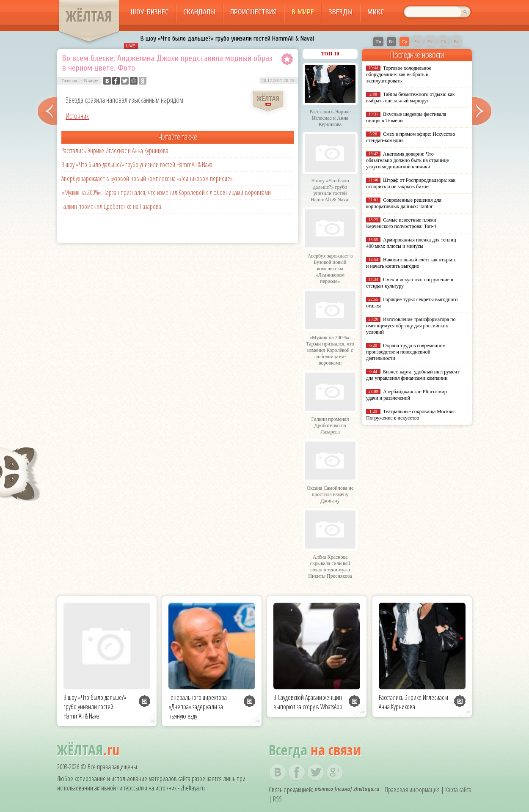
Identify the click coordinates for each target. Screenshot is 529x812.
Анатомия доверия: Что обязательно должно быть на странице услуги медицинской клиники (407, 160)
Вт (391, 41)
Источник (77, 116)
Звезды (341, 12)
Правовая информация (412, 790)
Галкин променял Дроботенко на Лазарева (111, 206)
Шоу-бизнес (150, 12)
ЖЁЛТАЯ (89, 16)
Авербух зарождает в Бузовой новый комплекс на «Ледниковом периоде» (147, 178)
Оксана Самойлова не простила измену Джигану (330, 494)
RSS (277, 799)
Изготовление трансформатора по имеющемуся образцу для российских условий (411, 326)
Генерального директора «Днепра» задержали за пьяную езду (198, 707)
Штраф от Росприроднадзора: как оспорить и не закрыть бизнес (411, 183)
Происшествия (253, 12)
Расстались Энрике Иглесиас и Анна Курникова (115, 151)
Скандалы (199, 12)
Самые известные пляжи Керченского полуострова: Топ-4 (401, 223)
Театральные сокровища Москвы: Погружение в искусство (411, 415)
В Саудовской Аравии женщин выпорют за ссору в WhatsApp (308, 702)
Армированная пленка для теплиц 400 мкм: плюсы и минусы (411, 243)
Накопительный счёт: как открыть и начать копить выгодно (411, 263)
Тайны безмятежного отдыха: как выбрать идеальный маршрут (411, 97)
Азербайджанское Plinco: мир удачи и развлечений (406, 395)
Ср (404, 41)
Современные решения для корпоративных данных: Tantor (404, 203)
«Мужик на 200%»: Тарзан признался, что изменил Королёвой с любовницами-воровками (166, 192)
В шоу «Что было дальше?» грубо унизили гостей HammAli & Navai (227, 38)
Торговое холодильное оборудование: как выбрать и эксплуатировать (399, 74)
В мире (303, 12)
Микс (376, 12)
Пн (378, 41)
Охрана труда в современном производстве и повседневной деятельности (406, 352)
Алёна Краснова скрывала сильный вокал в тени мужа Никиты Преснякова (330, 566)
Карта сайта (458, 790)
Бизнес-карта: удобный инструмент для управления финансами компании (413, 375)
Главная (69, 80)
